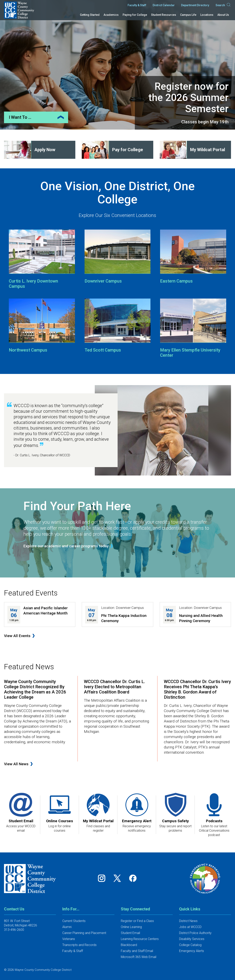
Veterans (69, 939)
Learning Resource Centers (140, 939)
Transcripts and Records (79, 945)
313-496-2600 (14, 930)
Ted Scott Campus (103, 350)
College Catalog (190, 945)
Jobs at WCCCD (190, 927)
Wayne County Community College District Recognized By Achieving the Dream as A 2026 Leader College (35, 689)
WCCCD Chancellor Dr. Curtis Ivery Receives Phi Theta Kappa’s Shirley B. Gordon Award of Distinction (197, 689)
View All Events (17, 636)
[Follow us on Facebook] (133, 878)
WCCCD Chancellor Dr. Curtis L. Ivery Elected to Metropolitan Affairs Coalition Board (114, 687)
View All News (16, 764)
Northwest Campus (28, 350)
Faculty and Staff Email (137, 951)
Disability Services (192, 939)
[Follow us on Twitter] (119, 878)
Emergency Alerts (192, 951)
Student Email (130, 933)
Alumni (67, 927)
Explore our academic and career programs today (66, 546)
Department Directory (195, 5)
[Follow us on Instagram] (103, 878)
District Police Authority (195, 933)
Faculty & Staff (137, 5)
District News (188, 921)
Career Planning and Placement (84, 933)
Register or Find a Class (137, 921)
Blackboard (129, 945)
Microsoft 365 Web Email (139, 957)
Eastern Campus (176, 281)
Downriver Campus (103, 281)
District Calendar (164, 5)
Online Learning (131, 927)
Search (223, 5)
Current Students (74, 921)
